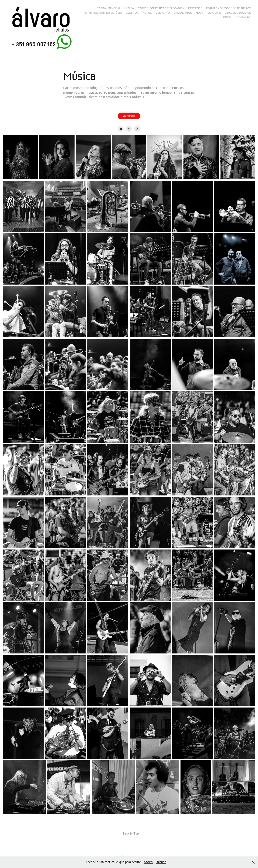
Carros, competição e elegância (161, 8)
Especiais (214, 13)
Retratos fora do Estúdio (103, 13)
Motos (147, 13)
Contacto (243, 17)
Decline (161, 862)
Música (129, 8)
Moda (200, 13)
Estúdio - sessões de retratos (229, 8)
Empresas (195, 8)
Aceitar (148, 862)
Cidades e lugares (238, 13)
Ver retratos (129, 116)
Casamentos (183, 13)
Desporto (163, 13)
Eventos (132, 13)
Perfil (228, 17)
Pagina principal (109, 8)
